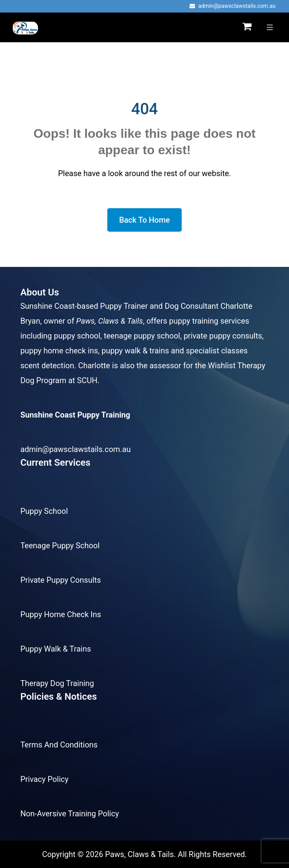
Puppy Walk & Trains (56, 649)
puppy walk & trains (135, 351)
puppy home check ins (59, 351)
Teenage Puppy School (60, 546)
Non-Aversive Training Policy (70, 814)
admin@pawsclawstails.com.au (232, 6)
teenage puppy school (142, 336)
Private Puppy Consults (61, 580)
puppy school (77, 336)
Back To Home (144, 220)
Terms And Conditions (59, 745)
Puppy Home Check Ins (61, 614)
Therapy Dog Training (57, 683)
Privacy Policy (44, 779)
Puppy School (44, 511)
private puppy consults (223, 336)
